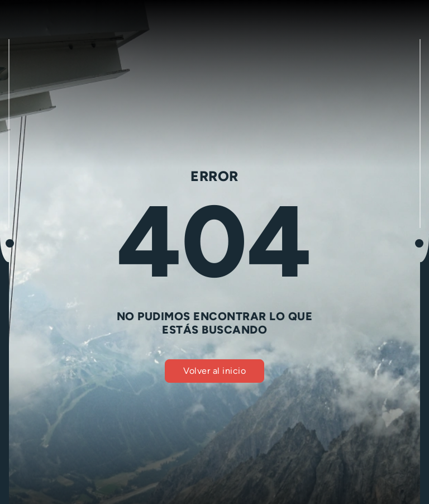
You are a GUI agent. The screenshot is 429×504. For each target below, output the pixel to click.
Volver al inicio (214, 371)
